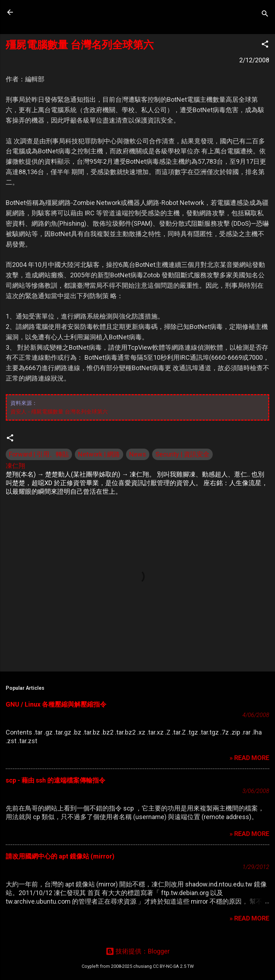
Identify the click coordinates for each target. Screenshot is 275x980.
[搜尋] (265, 15)
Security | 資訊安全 (182, 454)
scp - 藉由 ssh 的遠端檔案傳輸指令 (56, 780)
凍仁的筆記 (51, 12)
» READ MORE (249, 758)
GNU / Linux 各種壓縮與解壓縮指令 (56, 704)
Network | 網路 (99, 454)
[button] (265, 45)
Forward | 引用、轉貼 (39, 454)
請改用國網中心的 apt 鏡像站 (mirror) (60, 856)
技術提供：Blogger (138, 951)
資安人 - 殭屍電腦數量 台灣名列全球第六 (59, 412)
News (138, 454)
